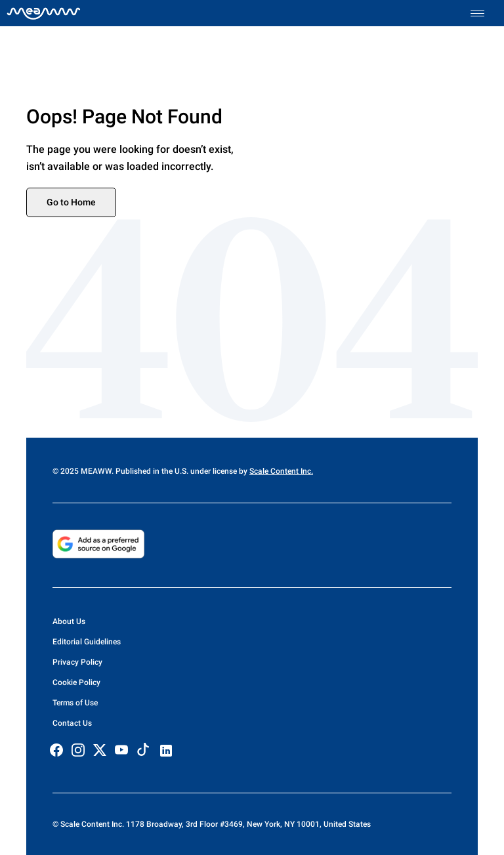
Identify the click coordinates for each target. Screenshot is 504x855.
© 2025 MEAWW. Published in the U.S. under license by (151, 471)
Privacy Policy (77, 662)
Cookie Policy (76, 682)
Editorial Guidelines (87, 642)
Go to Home (71, 202)
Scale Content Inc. (281, 471)
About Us (69, 621)
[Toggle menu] (484, 13)
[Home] (44, 13)
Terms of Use (75, 703)
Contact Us (72, 723)
